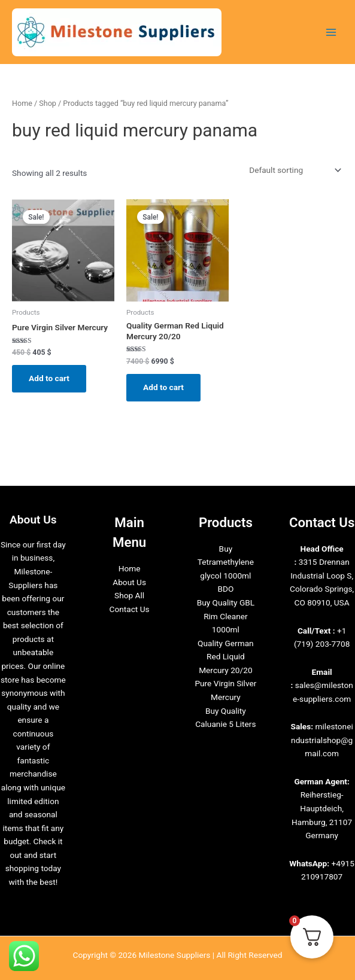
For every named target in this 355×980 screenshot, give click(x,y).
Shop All (129, 595)
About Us (129, 582)
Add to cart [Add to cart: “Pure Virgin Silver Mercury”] (49, 378)
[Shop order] (294, 170)
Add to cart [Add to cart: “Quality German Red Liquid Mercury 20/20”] (163, 387)
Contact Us (130, 609)
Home (22, 103)
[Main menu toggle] (331, 32)
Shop (48, 103)
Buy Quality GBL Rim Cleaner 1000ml (226, 616)
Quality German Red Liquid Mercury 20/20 (226, 657)
